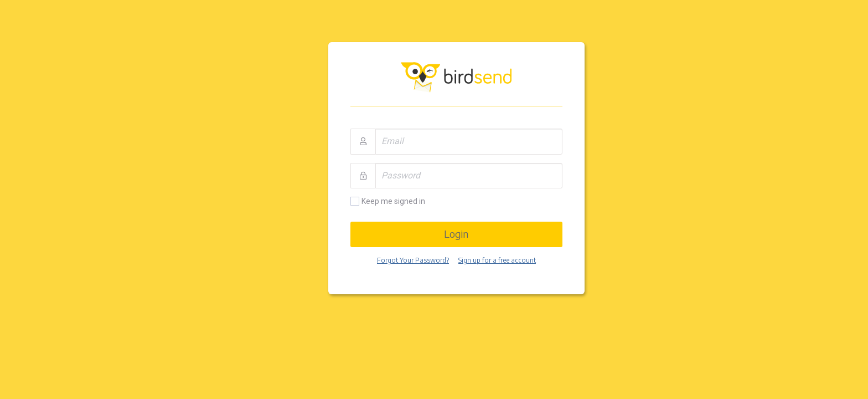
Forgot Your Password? (413, 260)
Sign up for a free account (497, 260)
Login (456, 234)
